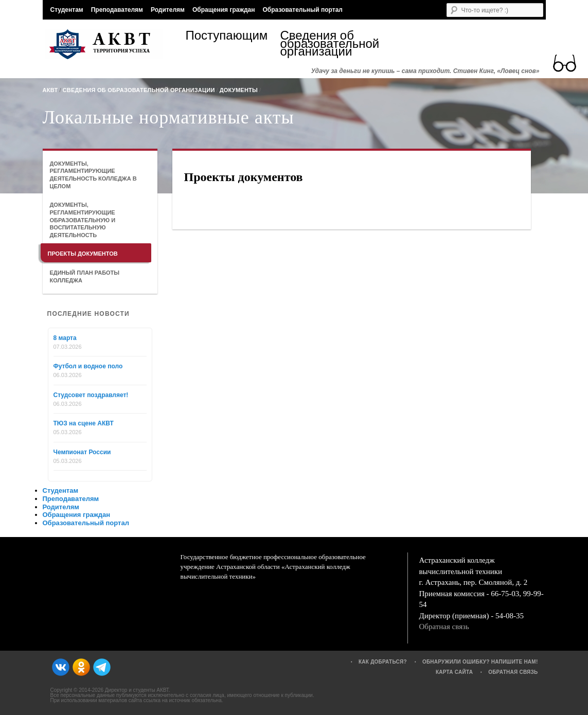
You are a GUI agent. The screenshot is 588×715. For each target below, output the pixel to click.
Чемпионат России (82, 452)
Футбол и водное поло (88, 366)
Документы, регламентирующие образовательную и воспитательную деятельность (83, 220)
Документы (239, 90)
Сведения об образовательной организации (328, 43)
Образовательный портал (302, 10)
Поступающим (227, 37)
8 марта (65, 338)
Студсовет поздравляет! (91, 395)
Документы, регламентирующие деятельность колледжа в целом (93, 175)
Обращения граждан (224, 10)
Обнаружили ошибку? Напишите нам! (480, 662)
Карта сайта (454, 672)
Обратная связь (444, 627)
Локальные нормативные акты (168, 117)
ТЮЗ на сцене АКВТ (84, 423)
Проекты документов (83, 254)
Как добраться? (383, 662)
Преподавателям (117, 10)
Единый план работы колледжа (85, 276)
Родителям (168, 10)
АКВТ (50, 90)
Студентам (67, 10)
